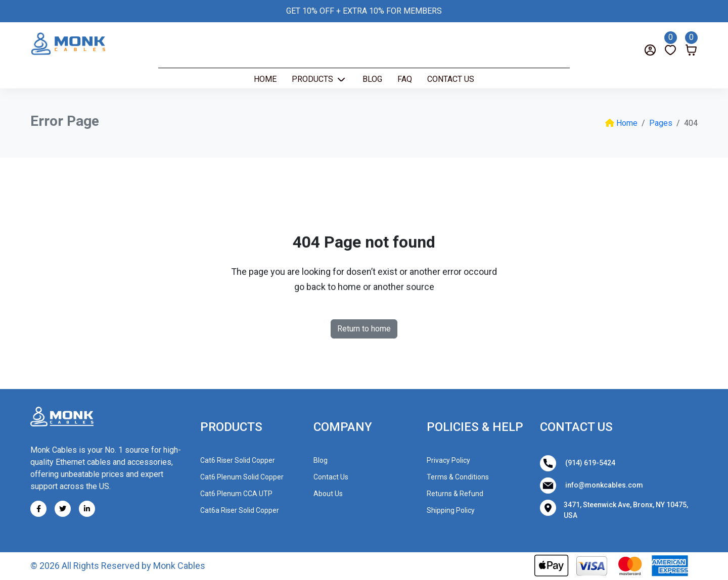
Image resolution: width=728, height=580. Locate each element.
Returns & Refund (455, 494)
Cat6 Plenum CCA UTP (236, 494)
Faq (405, 79)
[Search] (52, 50)
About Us (328, 494)
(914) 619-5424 (578, 463)
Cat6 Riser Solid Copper (238, 460)
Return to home (364, 329)
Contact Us (451, 79)
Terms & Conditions (458, 477)
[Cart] (691, 43)
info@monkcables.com (591, 486)
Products (313, 79)
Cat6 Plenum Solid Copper (242, 477)
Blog (372, 79)
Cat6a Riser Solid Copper (240, 510)
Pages (661, 123)
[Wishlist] (671, 43)
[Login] (650, 50)
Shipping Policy (451, 510)
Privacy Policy (448, 460)
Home (265, 79)
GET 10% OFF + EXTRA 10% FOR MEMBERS (364, 11)
